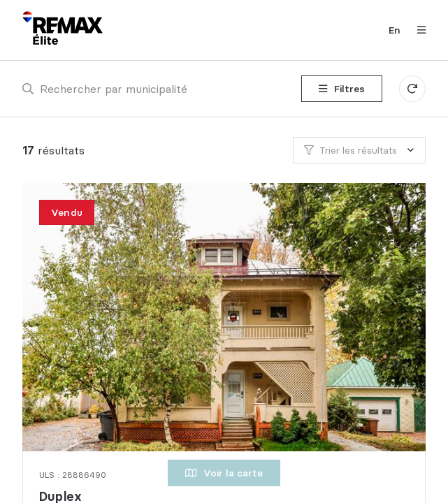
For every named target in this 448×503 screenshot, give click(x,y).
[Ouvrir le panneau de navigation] (417, 30)
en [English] (395, 30)
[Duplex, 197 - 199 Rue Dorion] (226, 317)
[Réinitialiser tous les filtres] (412, 89)
